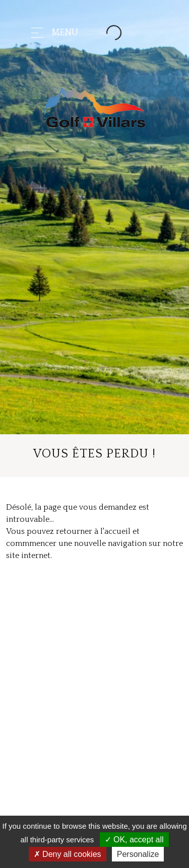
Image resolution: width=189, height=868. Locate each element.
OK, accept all (134, 840)
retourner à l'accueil (93, 531)
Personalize (138, 854)
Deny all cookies (68, 854)
